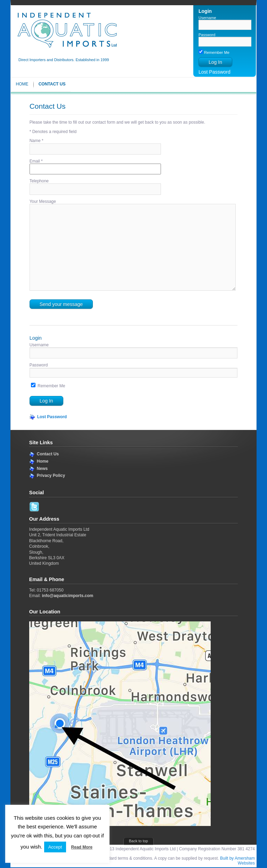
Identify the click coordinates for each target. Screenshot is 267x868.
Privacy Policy (51, 476)
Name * (37, 141)
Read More (82, 847)
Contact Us (52, 84)
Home (22, 84)
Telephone (39, 181)
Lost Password (215, 72)
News (42, 469)
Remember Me (214, 52)
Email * (36, 161)
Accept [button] (55, 847)
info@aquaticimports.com (67, 596)
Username (207, 18)
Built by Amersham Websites (237, 861)
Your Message (43, 201)
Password (207, 35)
